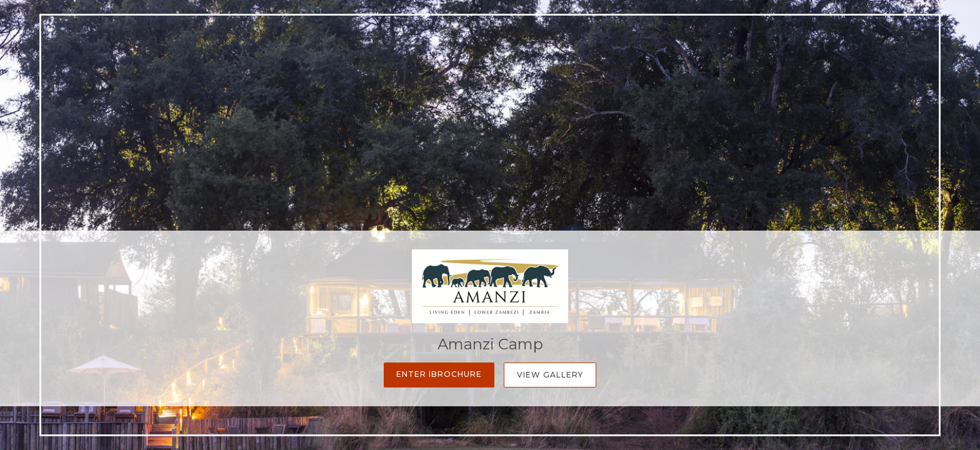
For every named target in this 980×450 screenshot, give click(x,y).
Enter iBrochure (439, 374)
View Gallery (550, 375)
